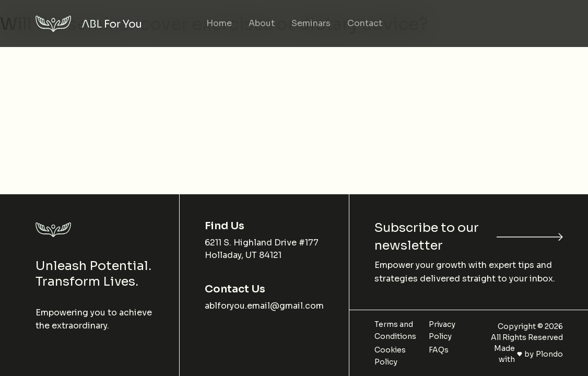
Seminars (311, 23)
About (262, 23)
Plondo (549, 354)
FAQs (439, 350)
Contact (365, 23)
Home (219, 23)
